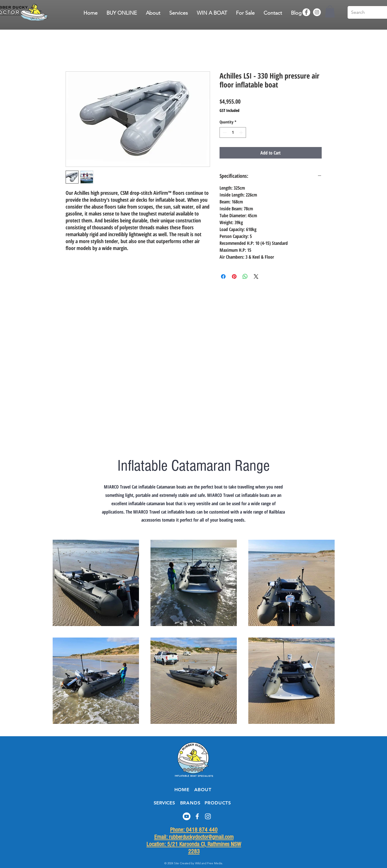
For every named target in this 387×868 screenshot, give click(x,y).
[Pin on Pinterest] (234, 276)
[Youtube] (187, 816)
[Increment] (242, 132)
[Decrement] (224, 132)
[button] (245, 13)
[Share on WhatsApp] (245, 276)
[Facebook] (306, 12)
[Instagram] (317, 12)
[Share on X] (256, 276)
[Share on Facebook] (223, 276)
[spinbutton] (233, 132)
